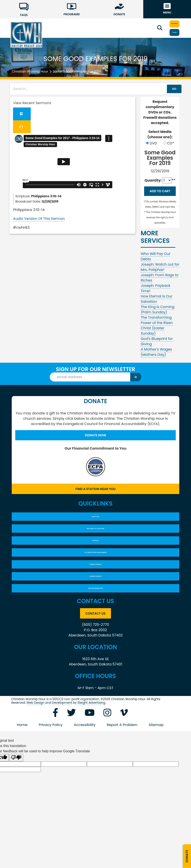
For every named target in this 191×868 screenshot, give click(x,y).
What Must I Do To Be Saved (95, 546)
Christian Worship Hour (30, 71)
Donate (186, 851)
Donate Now (95, 445)
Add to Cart (160, 196)
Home (22, 763)
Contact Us (95, 651)
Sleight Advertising (92, 741)
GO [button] (169, 89)
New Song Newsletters (95, 623)
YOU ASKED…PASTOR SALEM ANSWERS (96, 577)
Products (95, 561)
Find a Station (166, 23)
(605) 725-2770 (96, 663)
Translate (166, 33)
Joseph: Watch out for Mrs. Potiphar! (160, 276)
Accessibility (85, 763)
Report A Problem (122, 763)
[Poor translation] (16, 796)
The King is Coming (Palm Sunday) (158, 318)
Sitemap (156, 763)
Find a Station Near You (95, 500)
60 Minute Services (96, 608)
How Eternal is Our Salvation (156, 308)
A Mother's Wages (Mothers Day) (156, 361)
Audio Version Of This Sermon (39, 220)
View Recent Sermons (32, 103)
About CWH (96, 530)
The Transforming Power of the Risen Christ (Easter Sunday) (157, 334)
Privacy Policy (51, 763)
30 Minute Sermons (95, 592)
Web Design (35, 741)
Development (62, 741)
